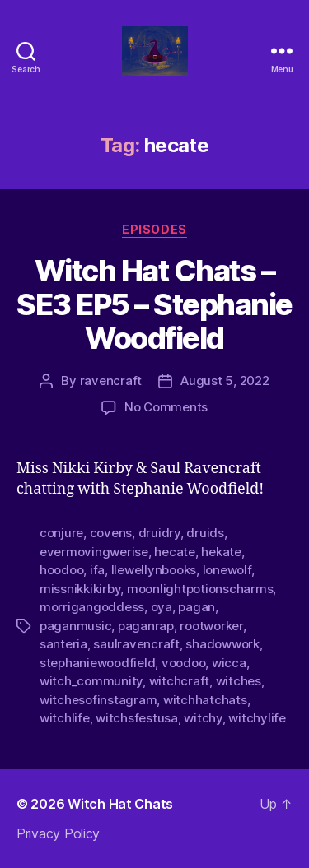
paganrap (146, 626)
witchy (203, 718)
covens (111, 533)
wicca (229, 663)
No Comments (166, 407)
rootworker (211, 626)
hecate (174, 552)
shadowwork (222, 644)
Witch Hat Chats (120, 804)
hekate (221, 552)
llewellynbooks (154, 570)
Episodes (154, 229)
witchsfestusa (137, 718)
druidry (159, 533)
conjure (61, 533)
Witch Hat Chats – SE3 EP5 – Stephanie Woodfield (154, 304)
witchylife (257, 718)
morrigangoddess (92, 607)
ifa (97, 570)
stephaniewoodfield (97, 663)
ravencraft (111, 381)
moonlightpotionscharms (200, 589)
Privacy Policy (58, 833)
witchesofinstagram (98, 700)
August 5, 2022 (225, 381)
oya (162, 607)
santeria (63, 644)
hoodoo (61, 570)
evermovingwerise (94, 552)
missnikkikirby (80, 589)
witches (239, 681)
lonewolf (227, 570)
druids (205, 533)
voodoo (183, 663)
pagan (197, 607)
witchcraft (179, 681)
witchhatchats (205, 700)
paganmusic (75, 626)
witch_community (91, 681)
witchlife (65, 718)
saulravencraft (136, 644)
